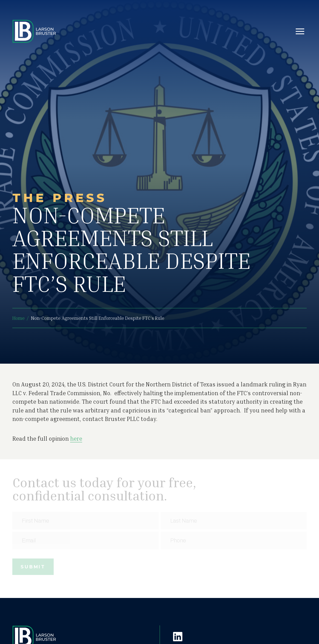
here (76, 439)
